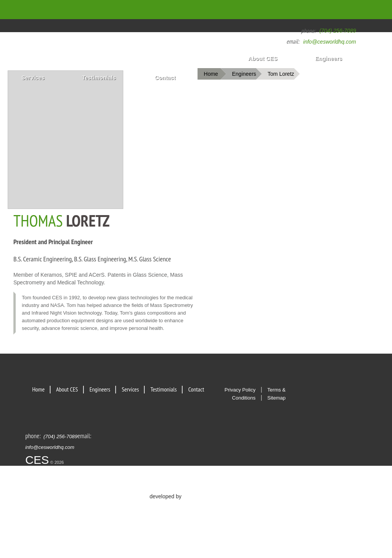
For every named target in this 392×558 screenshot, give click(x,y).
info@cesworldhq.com (330, 42)
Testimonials (99, 78)
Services (33, 78)
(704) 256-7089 (338, 31)
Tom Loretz (281, 74)
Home (244, 10)
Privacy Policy (240, 390)
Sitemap (276, 398)
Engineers (329, 59)
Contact (165, 78)
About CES (263, 59)
